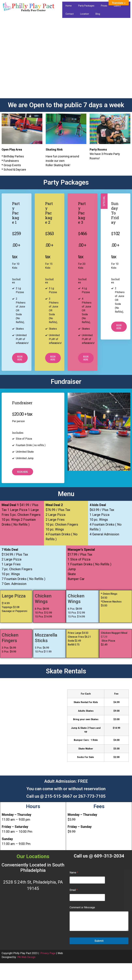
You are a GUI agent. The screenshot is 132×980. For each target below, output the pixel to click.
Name (74, 873)
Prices (104, 6)
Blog (98, 14)
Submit (99, 941)
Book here (20, 358)
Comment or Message (82, 907)
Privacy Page (48, 953)
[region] (66, 59)
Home (69, 6)
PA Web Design (26, 957)
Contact (70, 14)
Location (85, 14)
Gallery (117, 6)
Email (74, 890)
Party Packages (86, 6)
